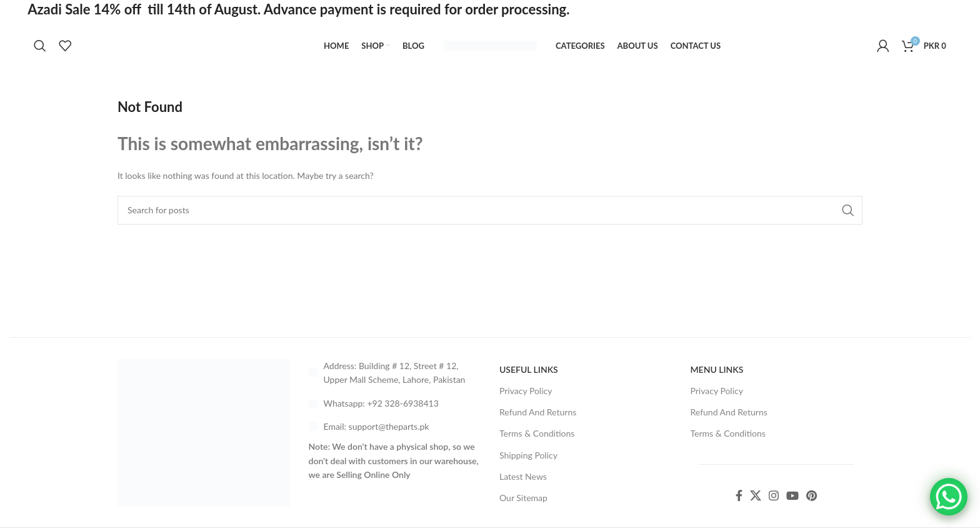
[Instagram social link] (774, 495)
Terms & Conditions (537, 433)
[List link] (395, 404)
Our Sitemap (523, 498)
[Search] (40, 46)
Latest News (523, 476)
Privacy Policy (526, 391)
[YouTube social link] (792, 495)
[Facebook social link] (739, 495)
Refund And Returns (538, 412)
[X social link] (756, 495)
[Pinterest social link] (812, 495)
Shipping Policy (528, 455)
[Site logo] (490, 45)
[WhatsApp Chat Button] (949, 497)
